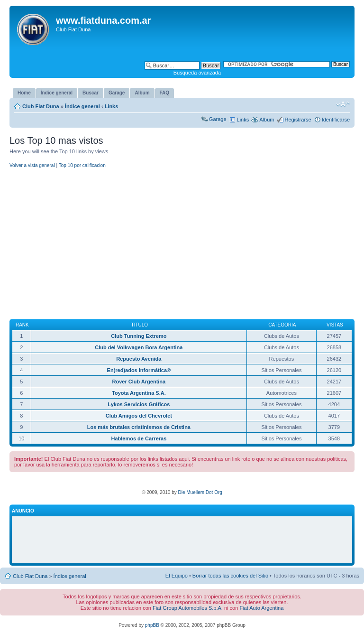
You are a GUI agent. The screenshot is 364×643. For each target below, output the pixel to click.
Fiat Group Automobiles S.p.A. (188, 608)
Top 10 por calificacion (82, 165)
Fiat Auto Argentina (261, 608)
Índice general (82, 106)
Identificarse (336, 120)
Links (112, 106)
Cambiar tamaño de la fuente (343, 104)
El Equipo (177, 576)
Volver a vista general (32, 165)
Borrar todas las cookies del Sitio (230, 576)
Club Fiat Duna (41, 106)
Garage (218, 119)
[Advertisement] (182, 244)
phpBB (152, 625)
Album (267, 120)
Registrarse (298, 120)
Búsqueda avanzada (197, 73)
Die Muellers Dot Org (200, 492)
